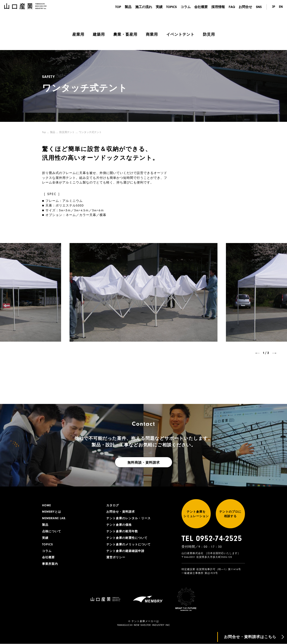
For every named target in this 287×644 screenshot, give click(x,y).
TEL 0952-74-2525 (212, 539)
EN (281, 7)
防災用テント (67, 132)
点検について (52, 531)
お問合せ (245, 7)
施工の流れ (143, 7)
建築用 (99, 35)
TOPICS (171, 7)
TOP (117, 7)
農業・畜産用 (125, 35)
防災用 (209, 35)
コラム (185, 7)
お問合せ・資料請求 (121, 512)
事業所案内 (50, 564)
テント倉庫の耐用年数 (122, 531)
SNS (259, 7)
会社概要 (201, 7)
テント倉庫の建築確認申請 (125, 551)
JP (274, 7)
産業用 (78, 35)
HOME (46, 505)
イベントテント (180, 35)
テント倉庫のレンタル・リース (128, 518)
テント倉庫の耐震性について (127, 538)
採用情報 (218, 7)
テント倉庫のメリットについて (128, 545)
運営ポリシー (116, 558)
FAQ (232, 7)
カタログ (113, 505)
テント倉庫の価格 (119, 525)
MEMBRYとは (52, 512)
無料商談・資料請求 (144, 462)
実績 (159, 7)
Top (44, 132)
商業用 (152, 35)
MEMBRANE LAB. (54, 518)
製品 (127, 7)
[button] (257, 353)
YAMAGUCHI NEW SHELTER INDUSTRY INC (144, 625)
